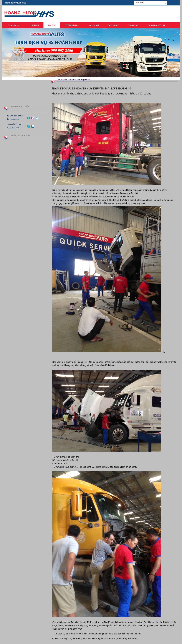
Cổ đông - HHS (72, 25)
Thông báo (133, 25)
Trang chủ (14, 25)
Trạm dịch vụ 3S (156, 25)
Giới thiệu (34, 25)
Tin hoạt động (84, 80)
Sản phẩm (94, 25)
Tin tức (52, 25)
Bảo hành (113, 25)
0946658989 (13, 119)
